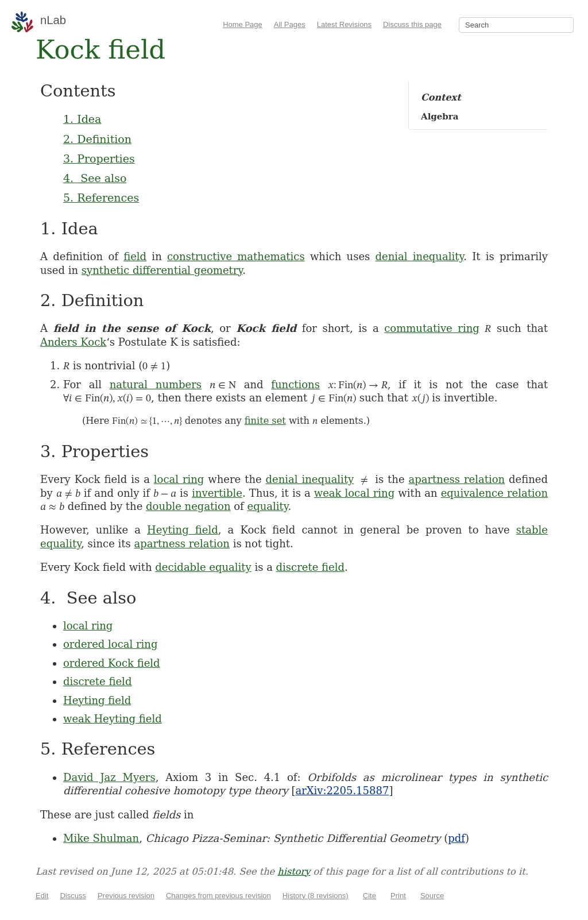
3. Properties (99, 159)
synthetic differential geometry (162, 270)
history (294, 871)
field (135, 256)
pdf (457, 838)
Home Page (243, 24)
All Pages (290, 24)
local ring (179, 479)
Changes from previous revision (218, 896)
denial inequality (420, 256)
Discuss (73, 896)
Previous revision (126, 896)
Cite (370, 896)
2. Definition (97, 139)
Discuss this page (412, 24)
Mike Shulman (101, 838)
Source (432, 896)
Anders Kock (73, 342)
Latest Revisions (344, 24)
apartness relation (457, 479)
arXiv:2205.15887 (342, 790)
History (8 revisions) (316, 896)
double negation (188, 506)
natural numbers (156, 384)
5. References (101, 198)
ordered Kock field (112, 663)
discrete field (310, 567)
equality (268, 506)
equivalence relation (494, 493)
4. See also (95, 178)
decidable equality (203, 567)
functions (295, 384)
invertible (217, 493)
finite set (265, 421)
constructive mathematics (236, 256)
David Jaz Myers (109, 777)
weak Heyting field (113, 719)
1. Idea (82, 119)
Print (398, 896)
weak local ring (354, 493)
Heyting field (183, 530)
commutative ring (432, 328)
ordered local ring (110, 644)
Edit (42, 896)
